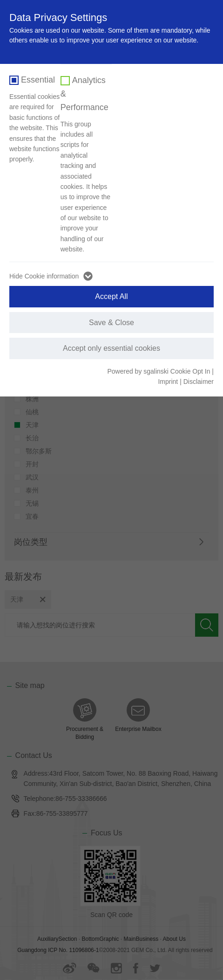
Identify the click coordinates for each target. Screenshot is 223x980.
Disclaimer (199, 382)
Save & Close (111, 323)
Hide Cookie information (44, 276)
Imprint (168, 382)
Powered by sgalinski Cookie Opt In (159, 371)
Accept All (111, 296)
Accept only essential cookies (111, 348)
